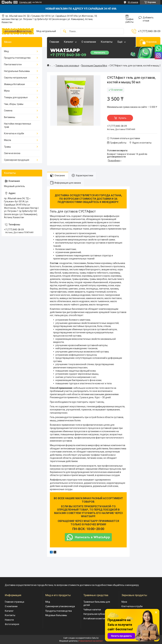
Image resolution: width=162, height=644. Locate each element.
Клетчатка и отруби (132, 606)
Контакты (107, 42)
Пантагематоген (13, 64)
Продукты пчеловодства (17, 58)
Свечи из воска (12, 153)
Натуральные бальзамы (17, 71)
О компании (89, 42)
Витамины (10, 117)
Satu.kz (95, 638)
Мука (7, 91)
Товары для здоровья (67, 66)
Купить (123, 118)
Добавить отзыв (148, 19)
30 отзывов (133, 2)
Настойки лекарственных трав (18, 125)
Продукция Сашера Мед (94, 66)
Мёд (48, 602)
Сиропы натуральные (16, 78)
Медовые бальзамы (56, 615)
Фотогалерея (12, 624)
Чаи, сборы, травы (14, 104)
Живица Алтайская (14, 84)
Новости (9, 620)
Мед (6, 51)
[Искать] (65, 31)
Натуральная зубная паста (98, 614)
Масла (8, 140)
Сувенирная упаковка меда (60, 606)
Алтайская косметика (95, 619)
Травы (7, 147)
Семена (8, 111)
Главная (54, 42)
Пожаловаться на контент (91, 641)
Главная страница (14, 602)
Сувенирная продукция (17, 160)
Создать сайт (25, 2)
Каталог (69, 42)
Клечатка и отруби (14, 133)
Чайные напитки (92, 610)
